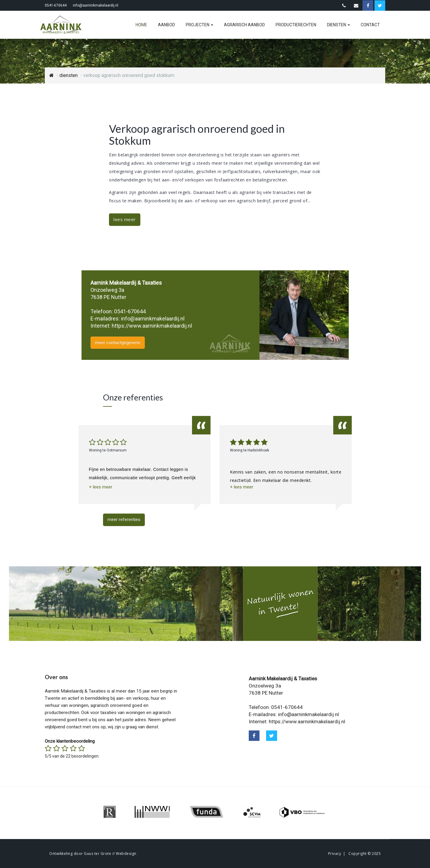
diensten (338, 25)
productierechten (296, 25)
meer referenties (124, 519)
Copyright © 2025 (365, 854)
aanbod (166, 25)
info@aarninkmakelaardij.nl (96, 5)
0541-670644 (56, 5)
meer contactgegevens (118, 343)
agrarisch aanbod (244, 25)
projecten (199, 25)
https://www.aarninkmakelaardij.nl (152, 326)
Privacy (335, 854)
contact (370, 25)
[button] (101, 487)
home (141, 25)
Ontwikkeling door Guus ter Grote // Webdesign (93, 854)
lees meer (125, 219)
